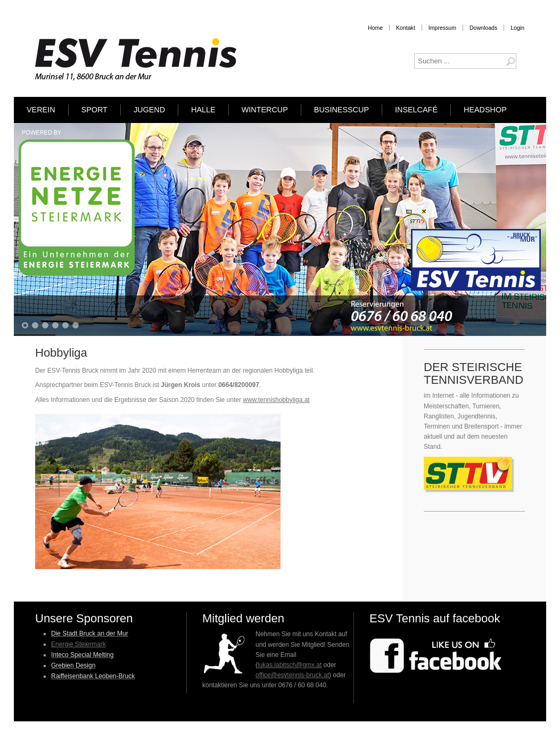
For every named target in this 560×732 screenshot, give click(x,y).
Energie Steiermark (79, 644)
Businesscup (341, 110)
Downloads (483, 28)
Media (357, 712)
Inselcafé (416, 110)
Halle (203, 110)
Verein (41, 110)
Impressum (442, 28)
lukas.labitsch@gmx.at (290, 665)
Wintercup (265, 110)
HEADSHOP (485, 110)
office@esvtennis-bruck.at (292, 675)
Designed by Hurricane (320, 712)
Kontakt (406, 28)
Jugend (149, 110)
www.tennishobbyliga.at (276, 400)
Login (517, 28)
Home (375, 28)
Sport (94, 110)
